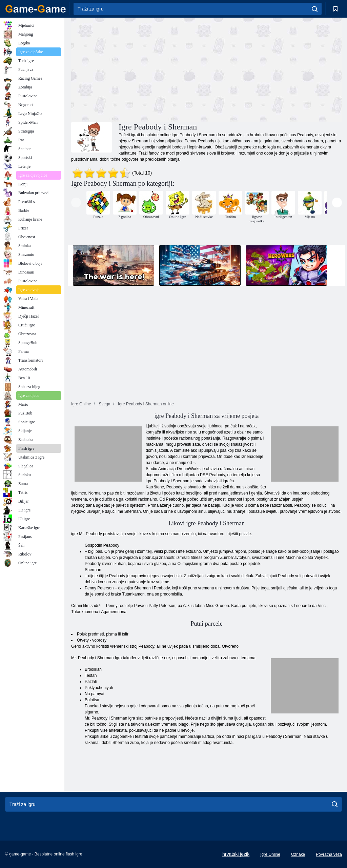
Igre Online (270, 854)
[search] (315, 9)
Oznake (298, 854)
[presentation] (76, 203)
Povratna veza (329, 854)
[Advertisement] (139, 69)
